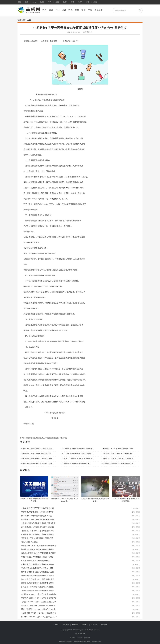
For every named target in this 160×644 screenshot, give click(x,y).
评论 (72, 2)
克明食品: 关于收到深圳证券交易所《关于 (37, 591)
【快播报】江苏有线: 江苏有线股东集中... (118, 454)
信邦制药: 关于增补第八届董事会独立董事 (37, 564)
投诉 (19, 2)
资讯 (88, 2)
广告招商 (94, 625)
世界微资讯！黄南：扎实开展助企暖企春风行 (39, 546)
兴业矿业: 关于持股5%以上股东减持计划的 (38, 579)
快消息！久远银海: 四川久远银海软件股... (78, 459)
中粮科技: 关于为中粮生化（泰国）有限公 (37, 557)
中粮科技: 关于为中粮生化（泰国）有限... (37, 464)
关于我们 (56, 625)
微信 (49, 438)
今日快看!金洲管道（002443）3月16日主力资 (39, 613)
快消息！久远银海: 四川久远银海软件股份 (37, 549)
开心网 (59, 438)
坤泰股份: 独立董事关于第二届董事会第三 (37, 583)
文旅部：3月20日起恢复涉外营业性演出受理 (38, 523)
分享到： (23, 438)
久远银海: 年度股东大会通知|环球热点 (76, 464)
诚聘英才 (85, 625)
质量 (27, 2)
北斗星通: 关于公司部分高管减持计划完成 (37, 527)
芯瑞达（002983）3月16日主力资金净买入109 (39, 602)
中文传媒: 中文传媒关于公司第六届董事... (78, 449)
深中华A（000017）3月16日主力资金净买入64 (39, 617)
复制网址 (64, 438)
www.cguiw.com (81, 630)
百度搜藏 (54, 438)
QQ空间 (29, 438)
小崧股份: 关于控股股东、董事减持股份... (37, 459)
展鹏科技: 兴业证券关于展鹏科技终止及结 (37, 576)
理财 (64, 10)
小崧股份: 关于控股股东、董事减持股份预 (37, 534)
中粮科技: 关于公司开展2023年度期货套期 (37, 508)
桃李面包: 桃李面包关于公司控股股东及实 (37, 572)
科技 (95, 2)
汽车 (42, 2)
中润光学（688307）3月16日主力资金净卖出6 (39, 594)
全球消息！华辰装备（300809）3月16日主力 (38, 606)
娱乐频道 (98, 10)
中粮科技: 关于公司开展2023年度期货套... (37, 449)
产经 (57, 10)
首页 (19, 20)
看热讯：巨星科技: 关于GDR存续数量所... (119, 459)
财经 (80, 2)
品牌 (57, 2)
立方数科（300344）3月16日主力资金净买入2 (39, 598)
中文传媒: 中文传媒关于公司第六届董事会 (37, 512)
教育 (65, 2)
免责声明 (75, 625)
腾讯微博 (40, 438)
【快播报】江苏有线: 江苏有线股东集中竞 (37, 531)
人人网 (45, 438)
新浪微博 (34, 438)
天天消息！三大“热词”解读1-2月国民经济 (37, 538)
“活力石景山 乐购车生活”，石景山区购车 (37, 568)
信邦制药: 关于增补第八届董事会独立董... (118, 464)
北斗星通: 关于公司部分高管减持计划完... (78, 454)
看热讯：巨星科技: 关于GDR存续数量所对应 (38, 553)
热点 (44, 10)
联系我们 (66, 625)
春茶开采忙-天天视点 (29, 542)
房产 (50, 2)
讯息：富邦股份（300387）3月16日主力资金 (38, 609)
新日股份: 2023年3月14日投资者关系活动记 (38, 519)
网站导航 (104, 625)
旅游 (34, 2)
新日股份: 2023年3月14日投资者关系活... (37, 454)
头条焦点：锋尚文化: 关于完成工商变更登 (37, 587)
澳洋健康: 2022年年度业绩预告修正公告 (118, 449)
